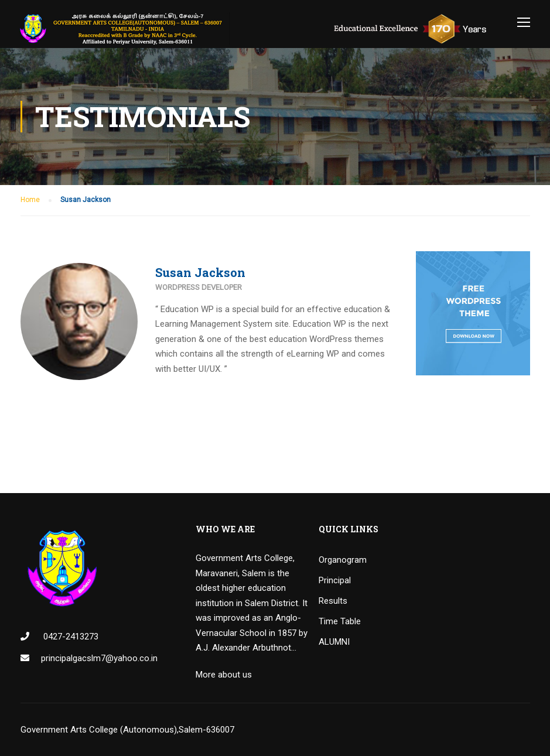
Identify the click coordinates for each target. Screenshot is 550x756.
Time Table (340, 621)
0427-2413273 (70, 637)
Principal (335, 580)
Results (333, 601)
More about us (224, 675)
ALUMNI (334, 642)
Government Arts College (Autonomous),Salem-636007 (127, 730)
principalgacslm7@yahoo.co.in (99, 658)
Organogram (343, 560)
